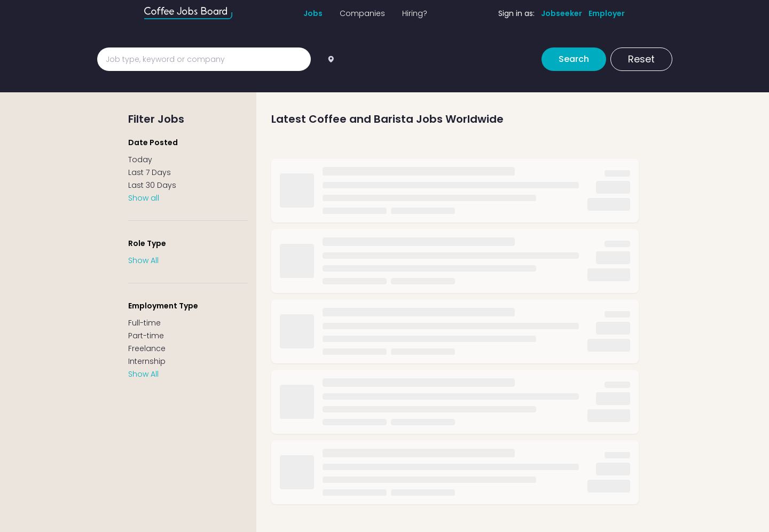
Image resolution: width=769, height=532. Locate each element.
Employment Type (163, 306)
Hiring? (415, 13)
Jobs (313, 13)
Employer (607, 13)
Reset (641, 59)
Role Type (147, 243)
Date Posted (153, 142)
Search (574, 59)
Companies (362, 13)
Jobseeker (562, 13)
